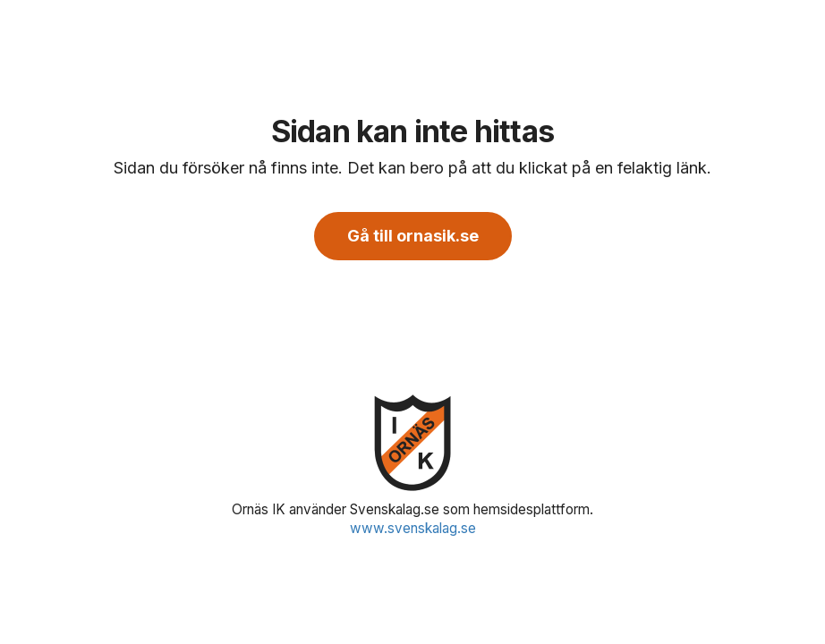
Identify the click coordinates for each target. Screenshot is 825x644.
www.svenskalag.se (413, 528)
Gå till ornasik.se (413, 236)
